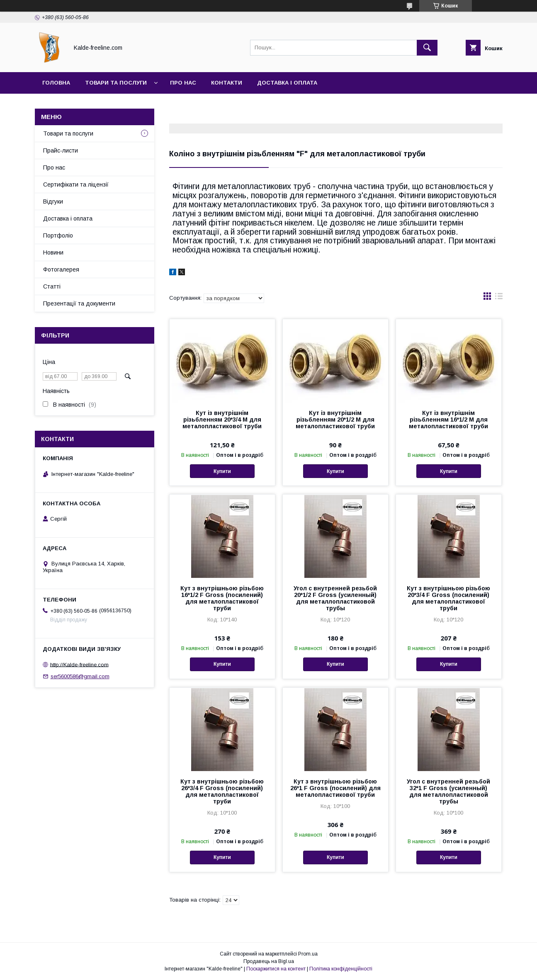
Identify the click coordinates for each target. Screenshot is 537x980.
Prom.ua (308, 954)
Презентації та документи (79, 303)
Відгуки (53, 201)
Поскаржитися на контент (276, 969)
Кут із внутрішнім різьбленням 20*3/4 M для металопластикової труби (222, 420)
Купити (222, 471)
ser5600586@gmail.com (80, 676)
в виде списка (499, 298)
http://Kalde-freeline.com (79, 664)
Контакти (227, 83)
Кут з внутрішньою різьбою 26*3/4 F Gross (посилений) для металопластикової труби (222, 791)
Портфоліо (58, 235)
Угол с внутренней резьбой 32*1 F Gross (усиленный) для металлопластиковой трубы (448, 791)
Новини (53, 252)
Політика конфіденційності (341, 969)
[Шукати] (427, 48)
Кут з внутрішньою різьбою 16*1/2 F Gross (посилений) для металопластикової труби (222, 598)
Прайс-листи (61, 150)
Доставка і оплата (287, 83)
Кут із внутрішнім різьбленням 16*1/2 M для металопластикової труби (448, 420)
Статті (52, 286)
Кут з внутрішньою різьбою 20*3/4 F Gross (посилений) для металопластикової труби (448, 598)
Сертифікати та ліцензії (76, 184)
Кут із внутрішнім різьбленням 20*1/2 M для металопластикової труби (335, 420)
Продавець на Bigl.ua (269, 961)
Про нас (183, 83)
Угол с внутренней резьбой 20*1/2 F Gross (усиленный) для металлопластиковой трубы (335, 598)
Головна (56, 83)
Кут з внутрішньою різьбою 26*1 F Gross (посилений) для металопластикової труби (335, 788)
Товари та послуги (116, 83)
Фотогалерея (61, 269)
